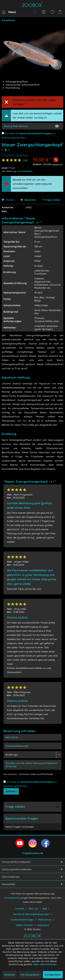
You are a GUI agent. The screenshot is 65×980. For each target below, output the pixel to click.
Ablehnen (10, 975)
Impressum (43, 925)
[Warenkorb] (61, 12)
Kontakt (20, 909)
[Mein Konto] (44, 12)
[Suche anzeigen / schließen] (35, 12)
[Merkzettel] (52, 12)
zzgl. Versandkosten (22, 171)
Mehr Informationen (45, 964)
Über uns (33, 909)
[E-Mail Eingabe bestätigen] (57, 126)
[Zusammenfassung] (32, 746)
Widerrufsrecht (24, 925)
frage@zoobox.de (33, 853)
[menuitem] (9, 12)
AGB (45, 909)
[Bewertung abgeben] (32, 755)
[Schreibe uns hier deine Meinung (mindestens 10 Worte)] (32, 765)
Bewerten (28, 200)
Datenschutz (45, 920)
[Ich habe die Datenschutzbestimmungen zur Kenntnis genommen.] (3, 133)
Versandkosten (12, 898)
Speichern (11, 791)
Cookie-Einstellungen (22, 920)
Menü (9, 12)
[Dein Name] (32, 737)
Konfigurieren (53, 975)
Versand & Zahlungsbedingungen (31, 914)
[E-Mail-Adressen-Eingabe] (26, 126)
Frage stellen (52, 200)
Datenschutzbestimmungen (35, 133)
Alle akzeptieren (30, 975)
